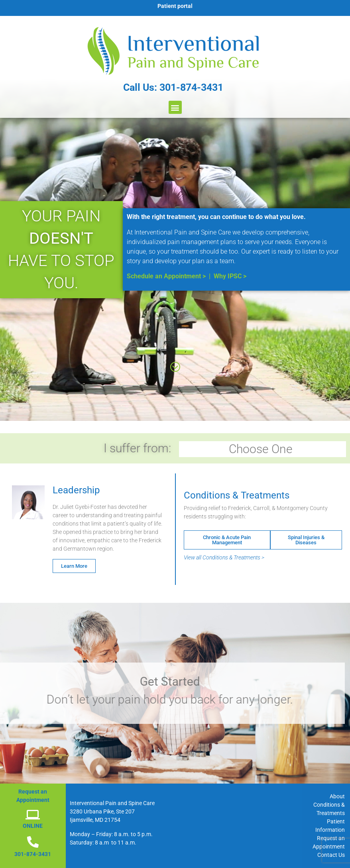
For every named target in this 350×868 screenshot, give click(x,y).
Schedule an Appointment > (166, 276)
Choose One (263, 449)
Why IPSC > (230, 276)
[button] (175, 107)
